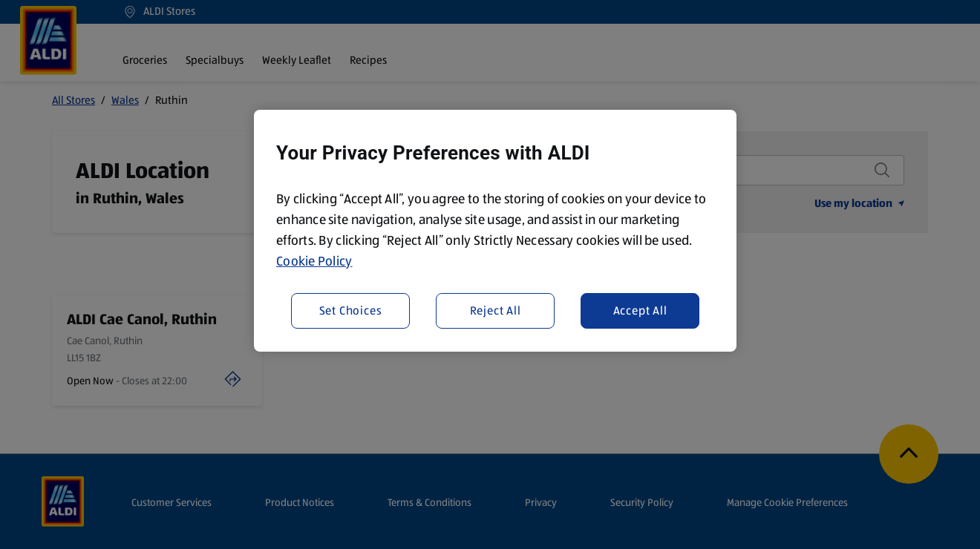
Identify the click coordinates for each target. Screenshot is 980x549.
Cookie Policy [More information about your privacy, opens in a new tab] (314, 261)
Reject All (496, 310)
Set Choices (351, 310)
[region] (495, 231)
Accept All (640, 310)
